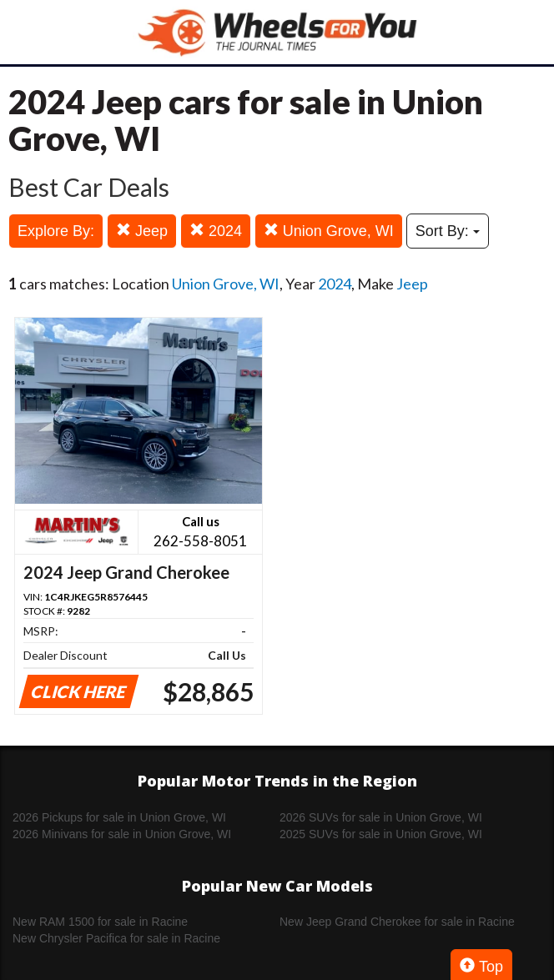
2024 (216, 231)
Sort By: (448, 231)
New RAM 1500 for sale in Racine (100, 922)
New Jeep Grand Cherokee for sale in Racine (397, 922)
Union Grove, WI (329, 231)
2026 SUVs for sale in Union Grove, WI (381, 817)
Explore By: (56, 231)
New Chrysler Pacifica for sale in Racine (116, 938)
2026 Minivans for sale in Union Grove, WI (122, 834)
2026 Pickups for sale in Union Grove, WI (119, 817)
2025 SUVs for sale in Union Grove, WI (381, 834)
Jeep (142, 231)
